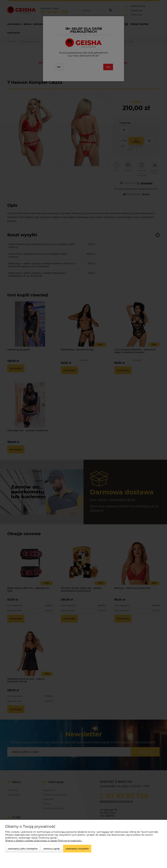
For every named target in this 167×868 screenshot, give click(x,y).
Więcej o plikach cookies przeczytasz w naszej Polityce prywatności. (44, 841)
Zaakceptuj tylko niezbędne (23, 849)
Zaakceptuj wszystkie (77, 849)
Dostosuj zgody (52, 849)
